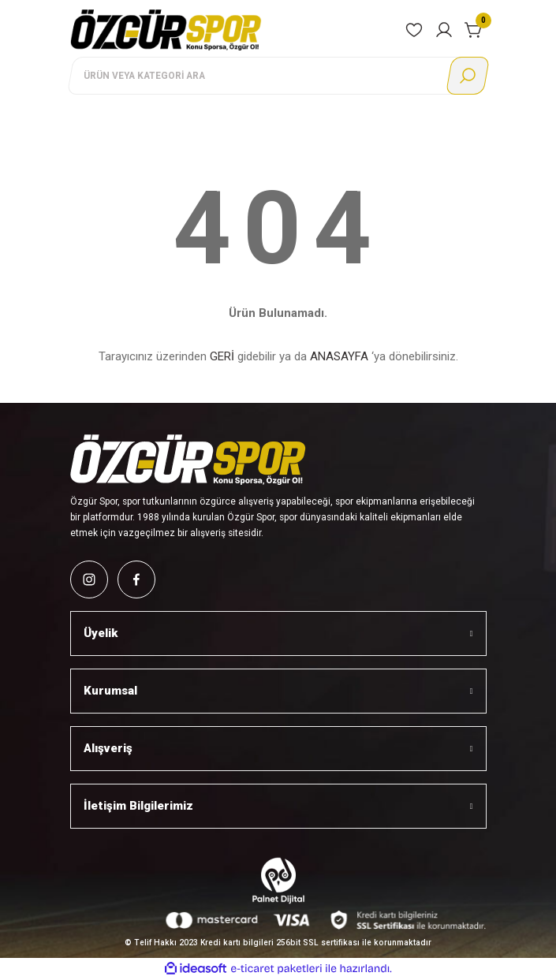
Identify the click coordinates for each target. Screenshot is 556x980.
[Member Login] (444, 30)
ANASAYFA (339, 356)
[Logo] (166, 30)
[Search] (278, 76)
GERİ (222, 356)
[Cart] (474, 30)
